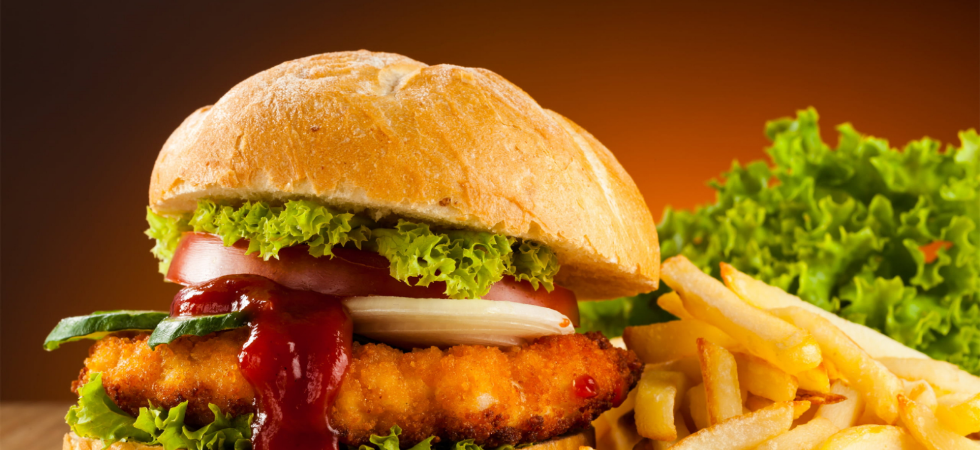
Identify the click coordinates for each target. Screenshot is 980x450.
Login (561, 187)
